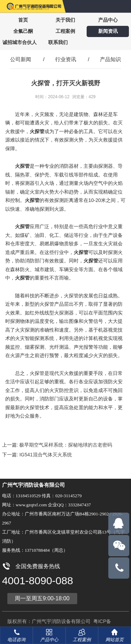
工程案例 (65, 31)
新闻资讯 (108, 31)
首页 (23, 20)
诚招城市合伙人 (20, 42)
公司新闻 (21, 59)
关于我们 (65, 20)
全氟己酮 (23, 31)
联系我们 (58, 42)
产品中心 (108, 20)
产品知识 (110, 59)
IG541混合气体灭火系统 (45, 455)
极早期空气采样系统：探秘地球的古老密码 (66, 445)
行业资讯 (66, 59)
